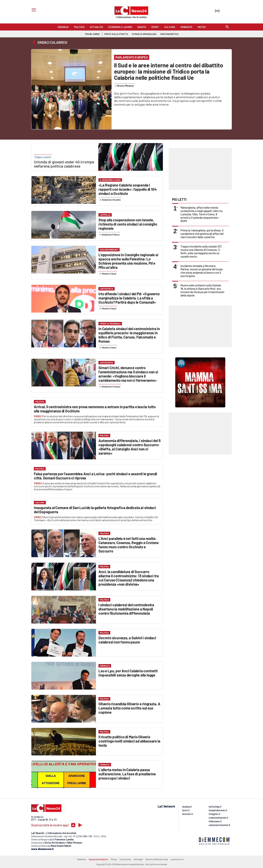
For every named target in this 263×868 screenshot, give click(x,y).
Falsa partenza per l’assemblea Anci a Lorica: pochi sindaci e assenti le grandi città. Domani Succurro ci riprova (95, 476)
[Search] (227, 27)
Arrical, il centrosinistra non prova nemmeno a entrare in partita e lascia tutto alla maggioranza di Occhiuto (95, 409)
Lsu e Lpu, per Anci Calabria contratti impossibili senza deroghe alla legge (128, 673)
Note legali (138, 859)
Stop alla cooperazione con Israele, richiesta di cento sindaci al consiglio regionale (128, 224)
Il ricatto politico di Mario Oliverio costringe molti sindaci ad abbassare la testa (129, 741)
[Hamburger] (33, 10)
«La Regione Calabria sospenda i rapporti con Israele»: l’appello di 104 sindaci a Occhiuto (127, 189)
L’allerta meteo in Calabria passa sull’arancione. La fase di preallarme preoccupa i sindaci (127, 774)
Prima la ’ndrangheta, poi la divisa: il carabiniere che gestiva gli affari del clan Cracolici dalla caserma (202, 234)
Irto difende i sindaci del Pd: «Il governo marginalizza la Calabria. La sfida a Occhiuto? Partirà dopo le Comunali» (129, 298)
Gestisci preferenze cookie (157, 859)
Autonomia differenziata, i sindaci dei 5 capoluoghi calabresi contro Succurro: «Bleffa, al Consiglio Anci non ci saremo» (130, 447)
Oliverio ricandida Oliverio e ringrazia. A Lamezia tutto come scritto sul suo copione (129, 708)
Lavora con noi (177, 859)
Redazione (82, 859)
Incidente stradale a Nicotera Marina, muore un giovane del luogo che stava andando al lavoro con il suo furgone (202, 271)
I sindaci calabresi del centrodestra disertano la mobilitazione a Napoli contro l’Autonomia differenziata (126, 609)
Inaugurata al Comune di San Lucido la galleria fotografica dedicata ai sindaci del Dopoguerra (95, 510)
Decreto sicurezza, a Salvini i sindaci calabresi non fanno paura (127, 640)
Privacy (114, 859)
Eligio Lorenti (43, 157)
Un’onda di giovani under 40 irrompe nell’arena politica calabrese (64, 164)
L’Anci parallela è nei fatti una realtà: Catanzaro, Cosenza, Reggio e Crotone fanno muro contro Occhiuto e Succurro (129, 545)
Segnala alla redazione (98, 859)
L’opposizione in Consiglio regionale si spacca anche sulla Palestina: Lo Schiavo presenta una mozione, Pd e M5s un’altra (128, 261)
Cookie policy (125, 859)
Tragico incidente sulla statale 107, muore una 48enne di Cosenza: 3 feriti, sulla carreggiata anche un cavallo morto (201, 251)
